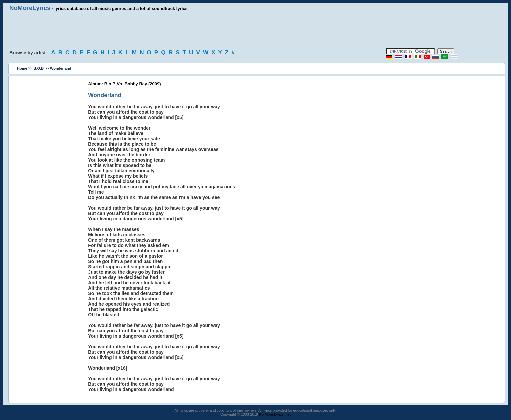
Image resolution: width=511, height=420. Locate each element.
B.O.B (39, 68)
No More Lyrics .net (275, 414)
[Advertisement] (255, 30)
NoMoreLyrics (30, 8)
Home (22, 68)
